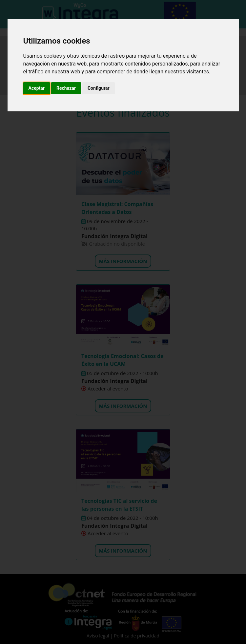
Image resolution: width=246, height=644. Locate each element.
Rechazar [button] (66, 88)
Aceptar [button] (37, 88)
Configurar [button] (99, 88)
